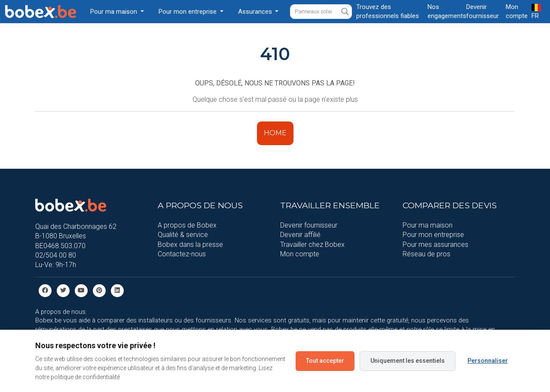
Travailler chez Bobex (312, 245)
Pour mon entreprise (433, 235)
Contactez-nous (182, 254)
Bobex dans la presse (190, 245)
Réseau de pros (426, 254)
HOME (275, 133)
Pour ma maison (428, 225)
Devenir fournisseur (309, 225)
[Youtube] (81, 290)
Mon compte (300, 254)
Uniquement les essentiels (408, 361)
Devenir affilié (300, 235)
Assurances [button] (256, 12)
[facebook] (45, 290)
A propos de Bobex (187, 225)
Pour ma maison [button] (115, 12)
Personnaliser (488, 361)
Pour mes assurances (435, 245)
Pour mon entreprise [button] (188, 12)
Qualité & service (183, 235)
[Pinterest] (99, 290)
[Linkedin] (117, 290)
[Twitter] (63, 290)
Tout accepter (325, 361)
